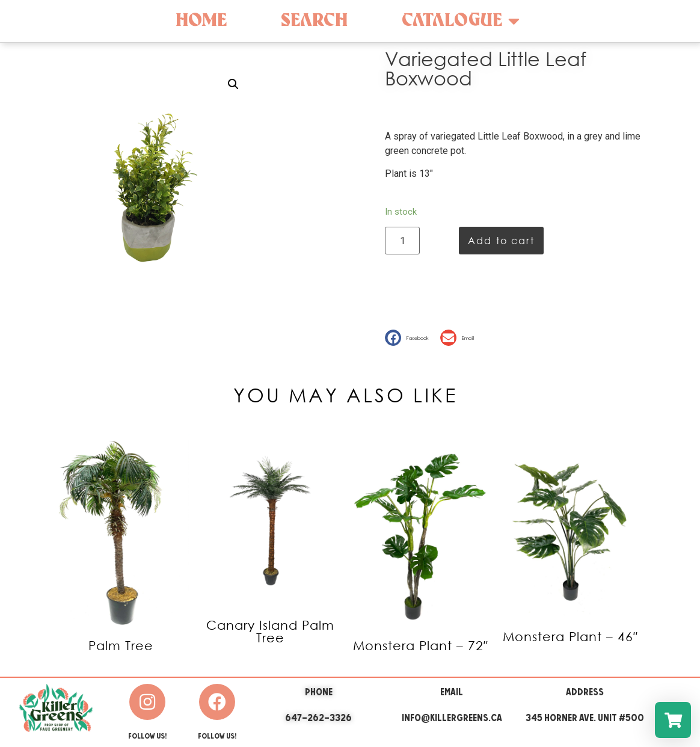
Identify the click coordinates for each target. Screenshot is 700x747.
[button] (410, 338)
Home (201, 21)
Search (314, 21)
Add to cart (501, 240)
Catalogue (461, 21)
